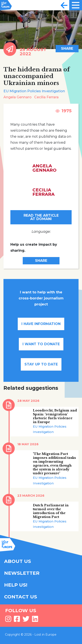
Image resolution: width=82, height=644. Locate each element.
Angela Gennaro (18, 97)
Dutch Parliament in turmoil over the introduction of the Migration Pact (51, 511)
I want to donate (41, 344)
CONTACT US (21, 597)
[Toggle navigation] (64, 5)
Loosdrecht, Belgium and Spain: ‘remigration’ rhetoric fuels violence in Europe (55, 416)
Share (67, 49)
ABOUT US (18, 561)
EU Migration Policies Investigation (34, 91)
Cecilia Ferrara (46, 97)
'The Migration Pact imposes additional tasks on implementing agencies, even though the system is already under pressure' (54, 464)
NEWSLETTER (22, 573)
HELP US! (16, 585)
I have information (41, 324)
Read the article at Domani (41, 217)
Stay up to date (41, 364)
